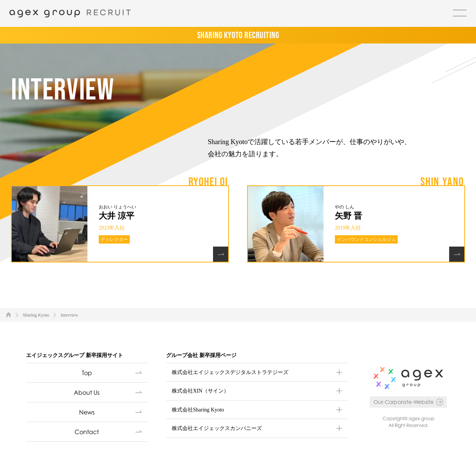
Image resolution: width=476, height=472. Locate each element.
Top (87, 373)
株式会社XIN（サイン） (200, 391)
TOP (9, 314)
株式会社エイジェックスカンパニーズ (217, 428)
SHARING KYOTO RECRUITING (238, 35)
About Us (87, 393)
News (87, 412)
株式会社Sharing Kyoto (198, 410)
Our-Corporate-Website (404, 402)
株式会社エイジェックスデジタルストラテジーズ (230, 372)
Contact (87, 432)
